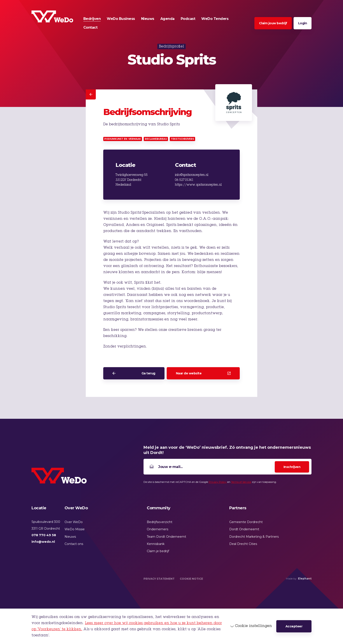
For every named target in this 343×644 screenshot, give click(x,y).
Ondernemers (157, 529)
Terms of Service (241, 482)
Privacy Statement (159, 579)
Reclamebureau (156, 139)
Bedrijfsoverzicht (160, 522)
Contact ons (74, 544)
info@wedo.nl (43, 542)
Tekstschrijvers (182, 139)
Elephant (305, 579)
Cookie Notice (191, 579)
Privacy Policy (218, 482)
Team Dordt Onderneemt (166, 537)
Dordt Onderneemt (244, 529)
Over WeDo (74, 522)
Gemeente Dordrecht (246, 522)
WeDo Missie (75, 529)
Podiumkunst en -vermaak (123, 139)
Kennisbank (156, 544)
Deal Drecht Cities (243, 544)
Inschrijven (292, 467)
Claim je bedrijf (158, 551)
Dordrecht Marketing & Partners (254, 537)
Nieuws (70, 537)
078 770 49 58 (44, 535)
